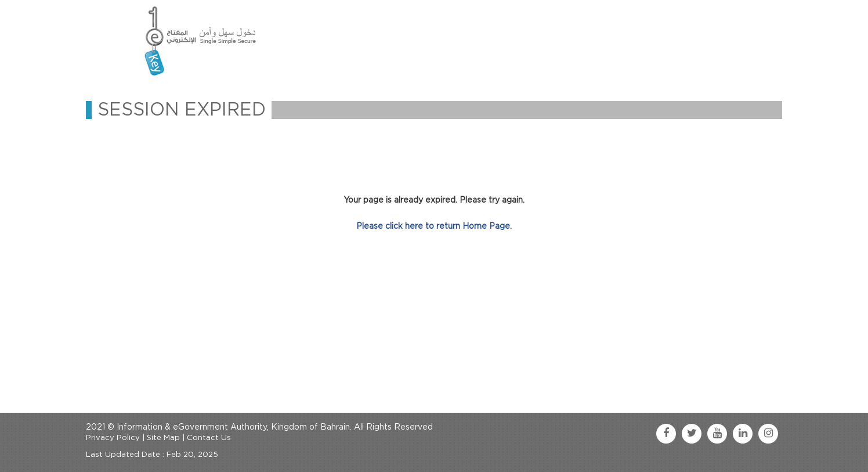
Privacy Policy (113, 438)
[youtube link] (717, 434)
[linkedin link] (743, 434)
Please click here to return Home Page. (434, 226)
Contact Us (209, 438)
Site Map (163, 438)
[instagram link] (768, 434)
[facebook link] (666, 434)
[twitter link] (692, 434)
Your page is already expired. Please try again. (434, 200)
